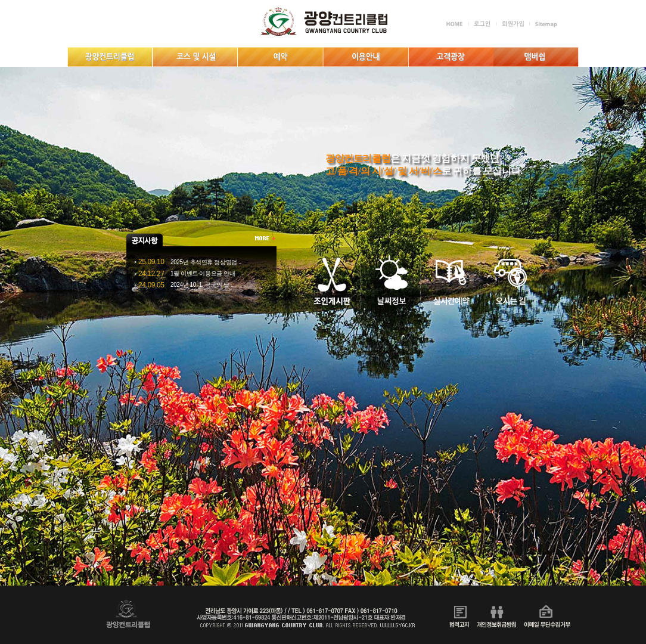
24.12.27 (151, 274)
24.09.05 (151, 285)
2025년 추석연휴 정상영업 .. (206, 262)
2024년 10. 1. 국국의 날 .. (202, 285)
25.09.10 (151, 262)
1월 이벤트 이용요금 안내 (203, 273)
